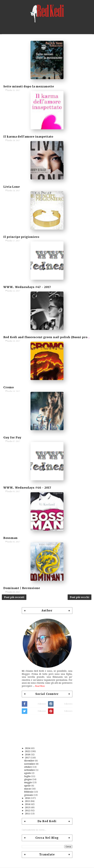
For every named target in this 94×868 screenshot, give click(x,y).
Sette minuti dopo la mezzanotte (29, 86)
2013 (27, 808)
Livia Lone (12, 187)
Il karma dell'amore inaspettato (28, 137)
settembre (30, 770)
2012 (27, 811)
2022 (27, 751)
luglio (27, 776)
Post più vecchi (80, 597)
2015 (27, 801)
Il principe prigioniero (21, 237)
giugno (28, 780)
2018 (27, 755)
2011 (27, 814)
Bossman (11, 538)
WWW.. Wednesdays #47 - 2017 (27, 287)
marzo (28, 789)
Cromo (9, 387)
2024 (27, 748)
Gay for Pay (12, 437)
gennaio (29, 795)
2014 (27, 804)
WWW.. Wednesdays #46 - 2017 (27, 488)
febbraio (29, 792)
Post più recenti (14, 597)
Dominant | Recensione (22, 588)
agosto (28, 773)
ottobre (28, 767)
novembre (30, 764)
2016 (27, 798)
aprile (27, 786)
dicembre (29, 761)
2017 (27, 758)
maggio (28, 783)
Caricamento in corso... (34, 830)
